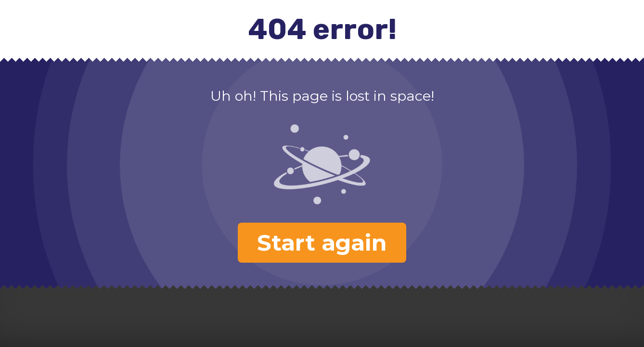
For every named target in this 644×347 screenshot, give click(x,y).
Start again (322, 243)
